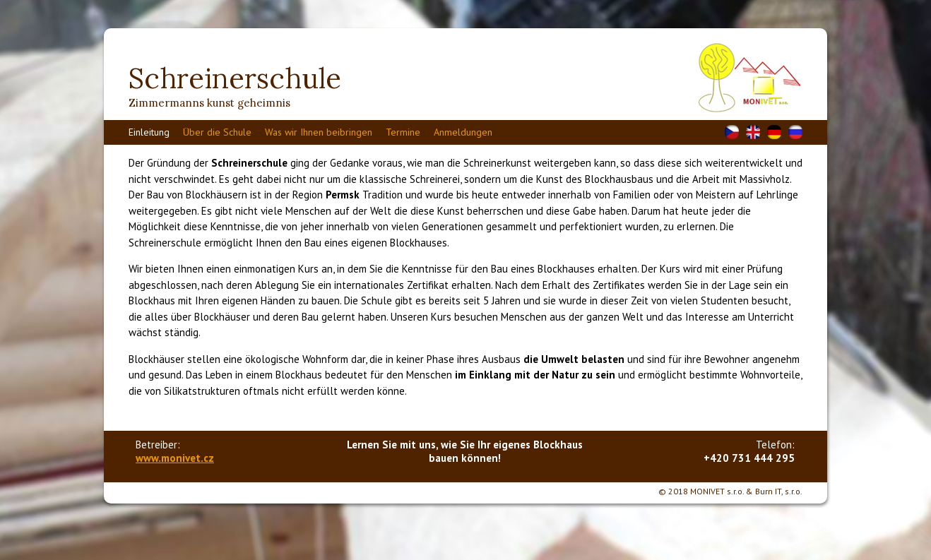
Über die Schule (217, 132)
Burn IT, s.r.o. (779, 491)
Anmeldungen (463, 132)
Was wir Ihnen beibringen (319, 132)
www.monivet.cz (175, 458)
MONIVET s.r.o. (717, 491)
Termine (403, 132)
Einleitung (149, 132)
